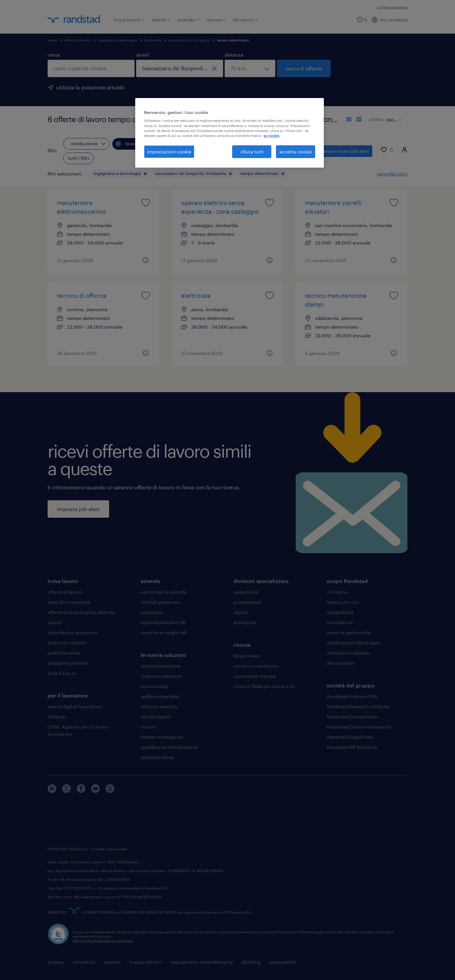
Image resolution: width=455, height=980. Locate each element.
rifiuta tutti (252, 152)
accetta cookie (296, 152)
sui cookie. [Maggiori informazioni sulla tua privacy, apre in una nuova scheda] (272, 136)
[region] (230, 133)
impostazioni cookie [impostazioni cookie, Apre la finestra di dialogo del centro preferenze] (169, 152)
